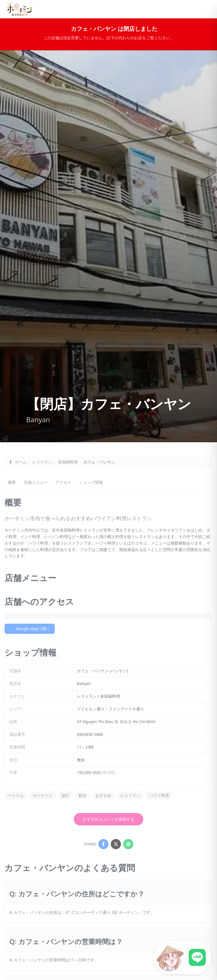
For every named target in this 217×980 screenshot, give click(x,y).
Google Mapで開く (30, 629)
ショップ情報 (91, 482)
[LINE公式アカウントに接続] (182, 957)
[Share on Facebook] (103, 844)
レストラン (42, 462)
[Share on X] (116, 844)
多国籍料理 (68, 462)
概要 (12, 482)
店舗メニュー (36, 482)
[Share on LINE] (128, 844)
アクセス (63, 482)
